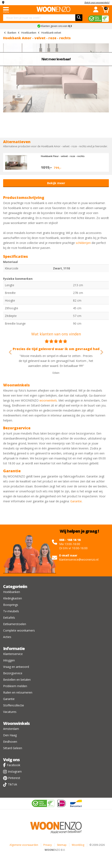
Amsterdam (11, 729)
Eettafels (9, 618)
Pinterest (14, 778)
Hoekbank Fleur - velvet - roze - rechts (63, 156)
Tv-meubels (11, 611)
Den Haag (10, 735)
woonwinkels (48, 400)
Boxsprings (11, 605)
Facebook (14, 765)
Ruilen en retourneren (18, 692)
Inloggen (9, 660)
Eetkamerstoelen (15, 624)
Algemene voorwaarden (24, 845)
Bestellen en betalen (17, 680)
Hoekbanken (12, 592)
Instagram (15, 771)
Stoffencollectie (14, 705)
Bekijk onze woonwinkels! (97, 2)
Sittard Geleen (13, 748)
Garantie (76, 501)
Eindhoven (10, 742)
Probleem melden (15, 686)
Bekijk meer (56, 183)
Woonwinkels (16, 723)
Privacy (48, 845)
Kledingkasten (13, 598)
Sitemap (62, 845)
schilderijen (83, 243)
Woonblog (78, 845)
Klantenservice (13, 654)
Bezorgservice (13, 673)
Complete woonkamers (19, 630)
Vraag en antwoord (16, 667)
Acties (7, 637)
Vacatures (10, 712)
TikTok (13, 784)
